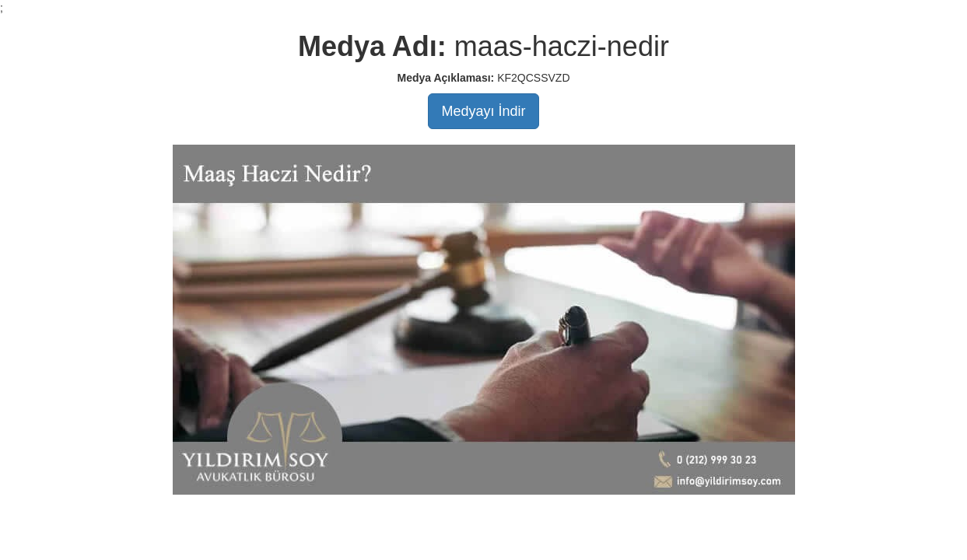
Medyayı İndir (483, 111)
